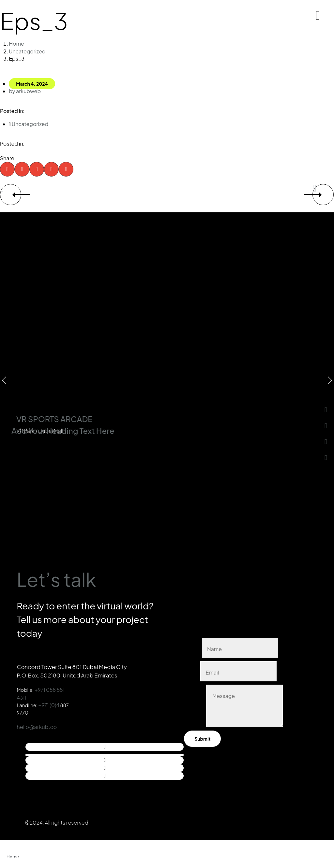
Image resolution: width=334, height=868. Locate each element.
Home (16, 43)
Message (195, 723)
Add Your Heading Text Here (63, 429)
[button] (7, 168)
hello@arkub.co (37, 724)
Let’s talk (74, 575)
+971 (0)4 (49, 703)
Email (192, 669)
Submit (202, 737)
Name (193, 645)
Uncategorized (27, 51)
